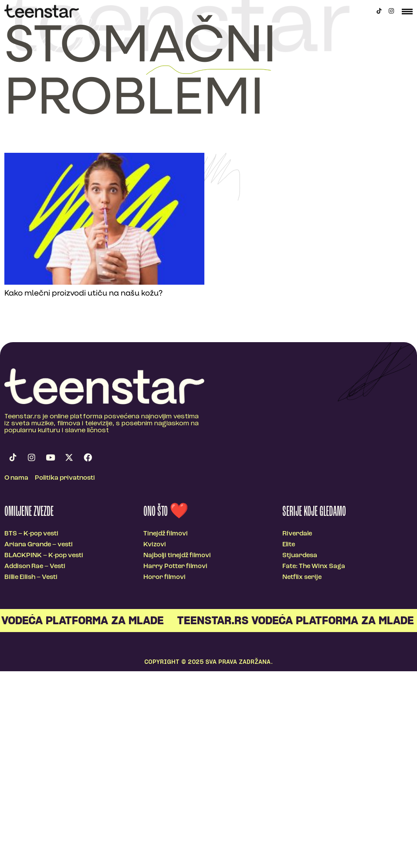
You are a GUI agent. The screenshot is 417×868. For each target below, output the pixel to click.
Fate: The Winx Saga (314, 567)
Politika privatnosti (65, 478)
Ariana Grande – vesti (39, 545)
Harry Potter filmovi (175, 567)
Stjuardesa (300, 556)
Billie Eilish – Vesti (31, 577)
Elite (289, 545)
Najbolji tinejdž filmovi (177, 556)
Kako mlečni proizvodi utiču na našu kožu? (83, 294)
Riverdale (297, 534)
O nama (16, 478)
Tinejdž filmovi (166, 534)
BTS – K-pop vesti (31, 534)
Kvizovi (155, 545)
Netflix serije (302, 577)
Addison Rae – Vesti (35, 567)
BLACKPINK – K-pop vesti (44, 556)
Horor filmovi (164, 577)
